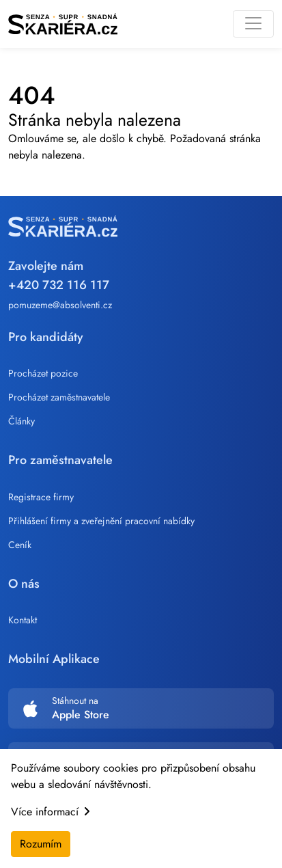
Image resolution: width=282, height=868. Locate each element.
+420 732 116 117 (59, 285)
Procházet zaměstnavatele (59, 397)
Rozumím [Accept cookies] (41, 844)
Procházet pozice (43, 373)
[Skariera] (63, 24)
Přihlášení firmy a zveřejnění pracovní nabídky (101, 521)
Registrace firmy (41, 497)
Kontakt (23, 620)
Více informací (50, 812)
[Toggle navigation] (253, 24)
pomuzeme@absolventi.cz (60, 305)
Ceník (20, 545)
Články (22, 421)
